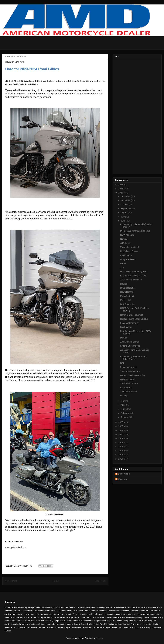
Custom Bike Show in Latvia (133, 276)
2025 (121, 189)
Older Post (100, 581)
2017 (121, 447)
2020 (121, 434)
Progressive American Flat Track (135, 231)
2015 (121, 455)
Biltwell (124, 284)
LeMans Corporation (130, 323)
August (124, 213)
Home (56, 581)
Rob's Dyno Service (129, 251)
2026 (121, 185)
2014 (121, 459)
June (123, 221)
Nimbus (124, 239)
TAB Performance (129, 392)
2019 (121, 438)
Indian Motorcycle (129, 367)
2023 (121, 422)
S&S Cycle (125, 243)
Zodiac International (129, 247)
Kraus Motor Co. (128, 296)
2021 (121, 430)
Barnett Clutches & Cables (133, 375)
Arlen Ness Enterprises (131, 280)
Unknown (122, 479)
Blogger (99, 638)
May (123, 401)
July (123, 217)
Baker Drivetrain (128, 379)
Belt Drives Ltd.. (128, 304)
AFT (122, 268)
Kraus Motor (126, 388)
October (125, 205)
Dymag (124, 396)
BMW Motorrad (127, 235)
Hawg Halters (127, 292)
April (123, 405)
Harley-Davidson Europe (132, 315)
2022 (121, 426)
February (125, 413)
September (126, 209)
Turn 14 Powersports (130, 371)
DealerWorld (124, 474)
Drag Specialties (128, 259)
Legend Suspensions (130, 346)
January (125, 417)
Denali (123, 263)
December (126, 196)
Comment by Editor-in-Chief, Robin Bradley (134, 358)
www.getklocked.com (16, 547)
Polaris (124, 338)
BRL (122, 363)
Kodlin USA (126, 300)
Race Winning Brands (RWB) (134, 272)
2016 (121, 451)
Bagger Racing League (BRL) (134, 319)
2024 (121, 193)
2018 (121, 443)
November (126, 200)
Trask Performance (129, 383)
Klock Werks (126, 255)
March (124, 409)
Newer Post (11, 581)
